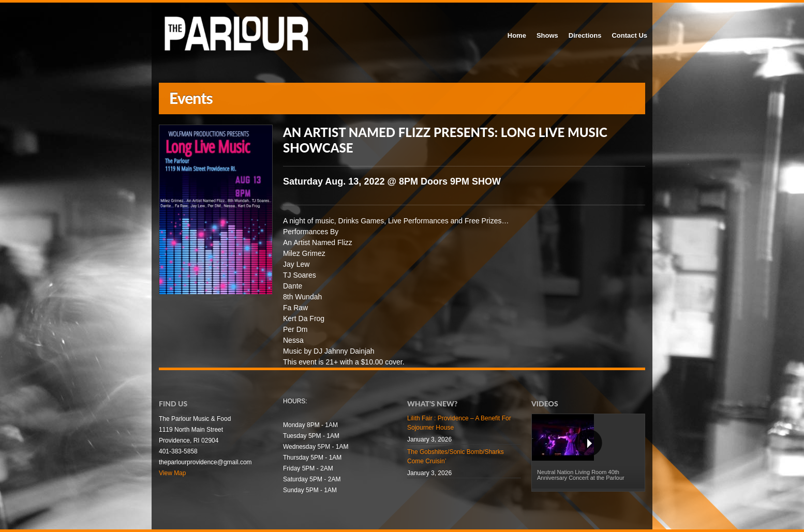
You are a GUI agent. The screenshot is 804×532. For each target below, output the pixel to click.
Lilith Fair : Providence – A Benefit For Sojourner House (459, 423)
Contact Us (629, 35)
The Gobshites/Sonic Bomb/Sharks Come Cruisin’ (456, 457)
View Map (172, 473)
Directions (585, 35)
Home (517, 35)
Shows (547, 35)
